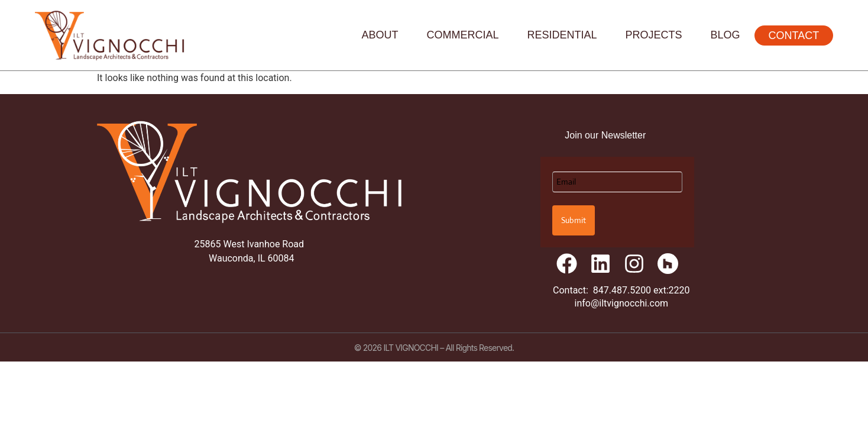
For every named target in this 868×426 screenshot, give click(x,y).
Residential (562, 35)
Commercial (463, 35)
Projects (654, 35)
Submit (574, 220)
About (380, 35)
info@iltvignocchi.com (622, 303)
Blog (726, 35)
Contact (794, 35)
